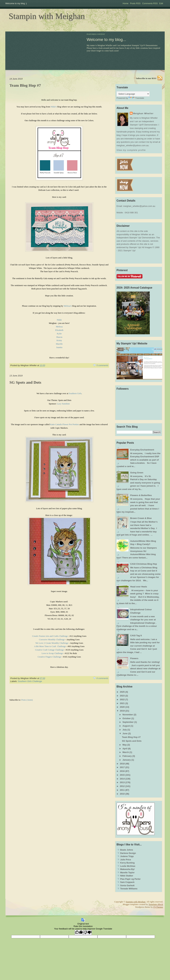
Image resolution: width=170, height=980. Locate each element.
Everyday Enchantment (142, 450)
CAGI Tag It (136, 636)
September (128, 722)
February (127, 756)
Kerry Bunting (127, 863)
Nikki (59, 320)
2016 (122, 771)
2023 (122, 696)
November (128, 715)
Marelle (59, 344)
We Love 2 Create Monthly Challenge (52, 643)
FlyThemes (158, 907)
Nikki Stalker (127, 876)
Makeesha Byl (127, 869)
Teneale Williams (129, 889)
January (127, 760)
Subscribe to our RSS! (146, 78)
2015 (122, 775)
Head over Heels (139, 587)
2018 (122, 764)
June (125, 733)
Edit (161, 3)
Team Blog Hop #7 (25, 85)
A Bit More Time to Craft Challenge (50, 646)
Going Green (137, 473)
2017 (122, 767)
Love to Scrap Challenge (52, 653)
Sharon (59, 337)
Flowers (134, 658)
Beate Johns (127, 850)
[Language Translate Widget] (133, 94)
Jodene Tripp (127, 856)
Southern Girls (75, 393)
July (125, 730)
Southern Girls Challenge (30, 681)
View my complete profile (131, 150)
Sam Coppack (127, 882)
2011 (122, 790)
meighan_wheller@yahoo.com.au (139, 206)
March (126, 752)
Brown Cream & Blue (141, 518)
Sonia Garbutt (127, 885)
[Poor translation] (87, 933)
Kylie (59, 334)
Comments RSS (150, 3)
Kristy (59, 340)
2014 (122, 779)
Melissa (59, 327)
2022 (122, 699)
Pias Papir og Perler (130, 879)
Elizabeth (59, 330)
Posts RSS (135, 3)
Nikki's (54, 107)
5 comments (102, 365)
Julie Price (126, 860)
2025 (122, 692)
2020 (122, 707)
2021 (122, 703)
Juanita (59, 347)
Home (126, 3)
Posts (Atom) (27, 700)
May (125, 745)
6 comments (102, 678)
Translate (136, 98)
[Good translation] (79, 933)
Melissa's (68, 306)
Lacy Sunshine (63, 404)
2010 (122, 794)
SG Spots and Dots (25, 382)
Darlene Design (128, 853)
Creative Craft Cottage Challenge (49, 650)
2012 (122, 786)
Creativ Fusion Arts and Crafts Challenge (50, 636)
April (125, 749)
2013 (122, 782)
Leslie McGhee (128, 866)
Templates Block (156, 904)
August (126, 726)
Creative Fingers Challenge (49, 657)
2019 (122, 711)
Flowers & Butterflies (141, 495)
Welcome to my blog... (106, 40)
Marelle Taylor (127, 873)
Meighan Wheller (143, 113)
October (127, 718)
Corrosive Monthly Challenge (52, 639)
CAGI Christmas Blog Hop (144, 564)
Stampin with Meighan (47, 16)
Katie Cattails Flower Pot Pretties (64, 424)
